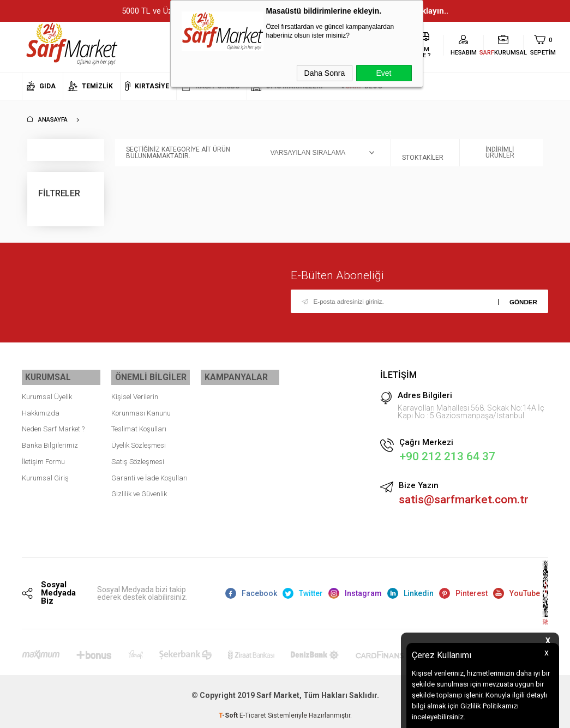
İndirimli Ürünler (493, 153)
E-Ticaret (253, 714)
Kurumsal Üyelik (47, 393)
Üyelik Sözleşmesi (139, 441)
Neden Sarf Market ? (53, 426)
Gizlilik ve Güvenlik (139, 491)
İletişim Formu (43, 458)
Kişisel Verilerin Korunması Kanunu (141, 401)
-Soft (229, 714)
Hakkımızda (41, 409)
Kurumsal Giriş (45, 474)
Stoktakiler (423, 153)
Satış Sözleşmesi (138, 458)
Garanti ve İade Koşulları (149, 474)
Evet (383, 73)
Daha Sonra (325, 73)
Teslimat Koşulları (139, 426)
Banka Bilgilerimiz (50, 441)
